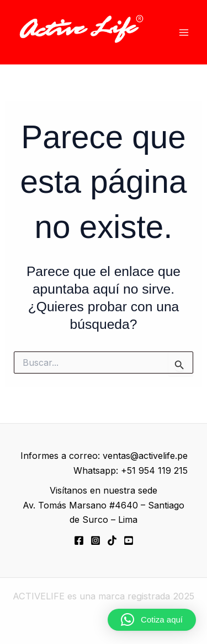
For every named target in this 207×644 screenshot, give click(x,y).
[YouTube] (129, 540)
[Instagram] (95, 540)
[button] (152, 620)
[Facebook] (79, 540)
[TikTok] (112, 540)
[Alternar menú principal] (184, 32)
